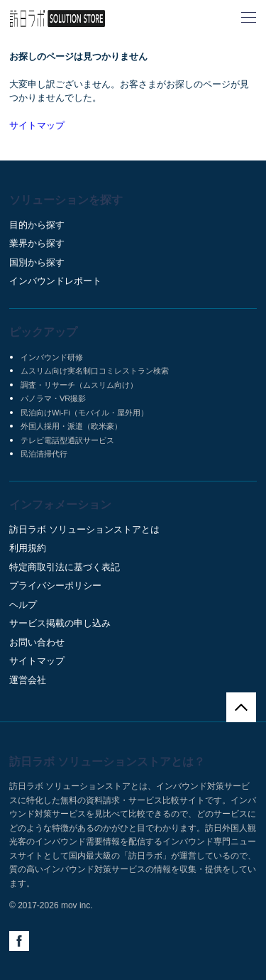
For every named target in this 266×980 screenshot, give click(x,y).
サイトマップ (37, 125)
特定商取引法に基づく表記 (65, 567)
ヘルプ (23, 605)
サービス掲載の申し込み (60, 623)
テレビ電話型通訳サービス (67, 440)
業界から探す (37, 243)
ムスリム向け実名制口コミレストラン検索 (95, 371)
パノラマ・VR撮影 (53, 398)
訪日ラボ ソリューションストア (57, 18)
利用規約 (28, 548)
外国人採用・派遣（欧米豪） (71, 426)
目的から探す (37, 225)
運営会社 (28, 680)
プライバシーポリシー (55, 586)
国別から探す (37, 262)
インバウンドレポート (55, 281)
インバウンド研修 (52, 357)
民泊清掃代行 (44, 454)
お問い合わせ (37, 642)
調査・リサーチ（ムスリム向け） (79, 385)
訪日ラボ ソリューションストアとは (84, 529)
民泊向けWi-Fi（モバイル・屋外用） (84, 413)
